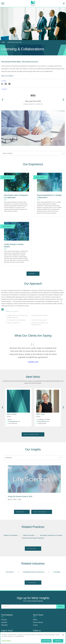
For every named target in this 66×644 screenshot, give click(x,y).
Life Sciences (10, 572)
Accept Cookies (46, 641)
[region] (33, 638)
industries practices (15, 42)
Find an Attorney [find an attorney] (38, 622)
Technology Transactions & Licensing (51, 535)
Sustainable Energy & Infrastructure (34, 572)
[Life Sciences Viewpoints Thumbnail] (34, 479)
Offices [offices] (35, 620)
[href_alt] (48, 401)
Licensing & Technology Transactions (33, 538)
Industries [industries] (4, 622)
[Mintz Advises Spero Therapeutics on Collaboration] (17, 182)
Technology (57, 572)
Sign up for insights (8, 76)
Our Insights (22, 512)
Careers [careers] (35, 625)
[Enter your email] (33, 607)
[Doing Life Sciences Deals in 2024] (20, 496)
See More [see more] (33, 274)
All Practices (33, 549)
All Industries (33, 582)
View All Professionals (33, 434)
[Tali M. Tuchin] (40, 414)
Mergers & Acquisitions (11, 535)
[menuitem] (3, 42)
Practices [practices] (4, 620)
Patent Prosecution (29, 535)
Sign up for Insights (42, 512)
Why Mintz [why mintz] (4, 625)
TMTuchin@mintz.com (43, 421)
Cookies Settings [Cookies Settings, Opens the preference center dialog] (6, 641)
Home (3, 42)
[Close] (63, 635)
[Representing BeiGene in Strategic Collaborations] (50, 182)
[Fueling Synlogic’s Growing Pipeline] (17, 231)
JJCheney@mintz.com (14, 421)
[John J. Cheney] (12, 414)
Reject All (58, 641)
